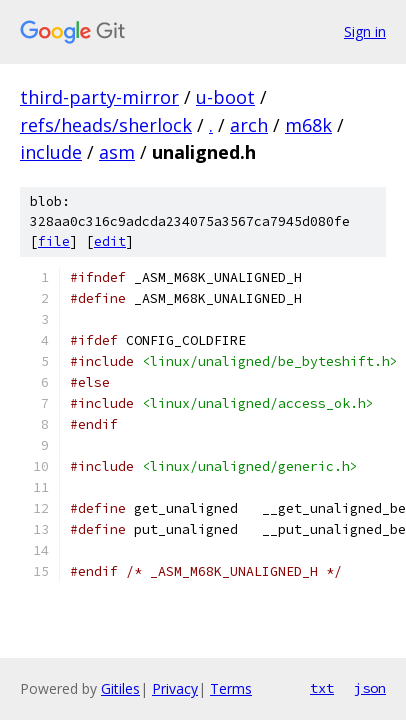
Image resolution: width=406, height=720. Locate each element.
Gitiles (120, 688)
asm (117, 152)
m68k (308, 125)
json (370, 688)
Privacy (175, 688)
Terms (231, 688)
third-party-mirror (99, 97)
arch (249, 125)
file (54, 241)
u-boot (225, 97)
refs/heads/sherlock (106, 125)
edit (110, 241)
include (51, 152)
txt (322, 688)
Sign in (365, 31)
